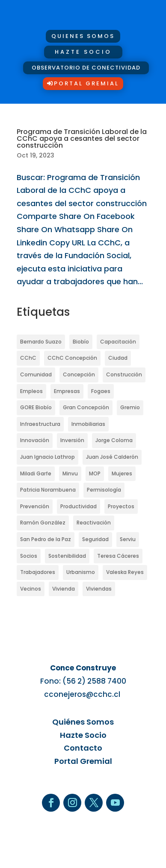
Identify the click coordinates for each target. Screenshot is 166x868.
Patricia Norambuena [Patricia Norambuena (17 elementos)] (48, 490)
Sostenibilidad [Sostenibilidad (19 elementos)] (67, 556)
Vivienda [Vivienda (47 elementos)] (64, 589)
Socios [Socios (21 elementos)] (29, 556)
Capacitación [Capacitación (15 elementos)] (118, 342)
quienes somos (83, 36)
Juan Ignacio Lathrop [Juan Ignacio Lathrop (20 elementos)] (47, 457)
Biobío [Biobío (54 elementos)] (81, 342)
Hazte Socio (83, 735)
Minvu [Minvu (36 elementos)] (70, 473)
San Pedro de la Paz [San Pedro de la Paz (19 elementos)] (46, 539)
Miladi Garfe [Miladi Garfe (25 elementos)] (36, 473)
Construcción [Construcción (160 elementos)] (124, 374)
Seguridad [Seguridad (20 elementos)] (95, 539)
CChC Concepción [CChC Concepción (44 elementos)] (72, 358)
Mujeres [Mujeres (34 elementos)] (122, 473)
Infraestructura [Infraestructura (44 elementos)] (40, 424)
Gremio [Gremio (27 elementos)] (130, 407)
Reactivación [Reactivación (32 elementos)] (94, 523)
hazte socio (83, 52)
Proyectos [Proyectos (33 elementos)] (121, 506)
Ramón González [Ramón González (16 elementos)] (43, 523)
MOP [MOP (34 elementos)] (95, 473)
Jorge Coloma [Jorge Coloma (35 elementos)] (114, 440)
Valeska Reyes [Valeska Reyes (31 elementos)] (125, 572)
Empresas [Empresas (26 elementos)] (67, 391)
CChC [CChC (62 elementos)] (28, 358)
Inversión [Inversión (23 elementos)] (72, 440)
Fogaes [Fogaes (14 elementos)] (101, 391)
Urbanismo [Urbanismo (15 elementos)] (81, 572)
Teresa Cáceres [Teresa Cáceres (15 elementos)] (118, 556)
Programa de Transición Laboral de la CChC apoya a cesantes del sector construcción (82, 138)
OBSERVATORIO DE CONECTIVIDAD (86, 68)
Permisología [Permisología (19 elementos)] (104, 490)
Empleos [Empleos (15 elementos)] (31, 391)
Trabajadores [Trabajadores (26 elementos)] (38, 572)
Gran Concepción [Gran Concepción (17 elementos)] (86, 407)
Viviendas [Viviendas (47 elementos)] (99, 589)
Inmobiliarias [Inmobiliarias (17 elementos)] (88, 424)
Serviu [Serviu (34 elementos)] (128, 539)
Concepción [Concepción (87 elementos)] (79, 374)
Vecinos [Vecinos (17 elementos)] (31, 589)
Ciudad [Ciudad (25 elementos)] (118, 358)
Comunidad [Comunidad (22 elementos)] (36, 374)
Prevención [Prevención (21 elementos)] (35, 506)
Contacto (83, 748)
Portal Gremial (86, 83)
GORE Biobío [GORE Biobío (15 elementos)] (36, 407)
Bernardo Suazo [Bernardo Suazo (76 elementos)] (41, 342)
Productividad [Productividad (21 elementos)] (79, 506)
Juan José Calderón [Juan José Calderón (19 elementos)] (112, 457)
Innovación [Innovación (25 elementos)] (35, 440)
